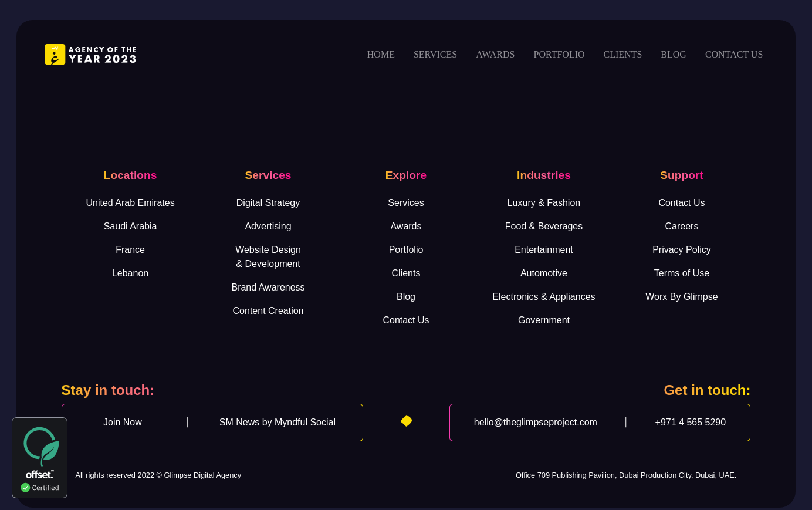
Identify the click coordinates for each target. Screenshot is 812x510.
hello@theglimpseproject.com (536, 422)
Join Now (123, 422)
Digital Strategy (268, 203)
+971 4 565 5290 (691, 422)
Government (544, 320)
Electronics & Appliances (544, 297)
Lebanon (130, 273)
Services (435, 54)
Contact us (734, 54)
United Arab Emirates (130, 203)
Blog (674, 54)
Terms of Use (682, 273)
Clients (623, 54)
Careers (681, 226)
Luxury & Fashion (544, 203)
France (130, 250)
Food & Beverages (544, 226)
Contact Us (406, 320)
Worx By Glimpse (681, 297)
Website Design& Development (268, 257)
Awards (495, 54)
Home (381, 54)
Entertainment (544, 250)
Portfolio (559, 54)
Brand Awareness (268, 287)
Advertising (268, 226)
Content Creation (268, 311)
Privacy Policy (682, 250)
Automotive (544, 273)
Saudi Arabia (131, 226)
